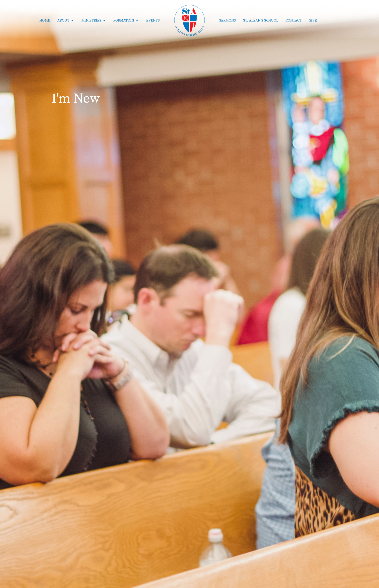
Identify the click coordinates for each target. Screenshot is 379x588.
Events (153, 20)
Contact (293, 20)
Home (45, 20)
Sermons (228, 20)
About (66, 21)
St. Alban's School (261, 20)
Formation (126, 21)
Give (313, 20)
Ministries (94, 21)
